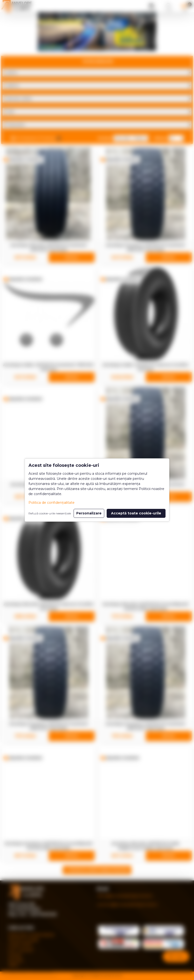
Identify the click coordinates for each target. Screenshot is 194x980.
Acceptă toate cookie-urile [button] (136, 513)
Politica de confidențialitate (52, 503)
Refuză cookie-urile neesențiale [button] (50, 513)
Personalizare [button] (89, 513)
